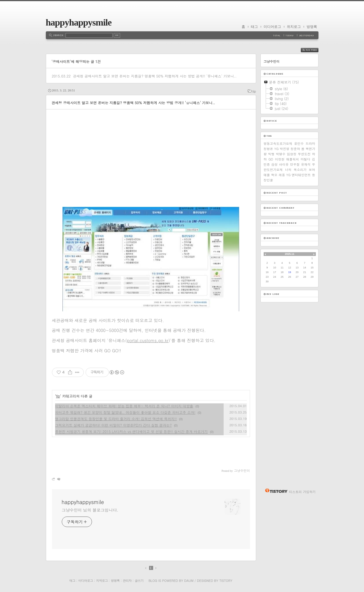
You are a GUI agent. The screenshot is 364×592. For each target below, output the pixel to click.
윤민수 (299, 144)
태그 (254, 27)
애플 (267, 175)
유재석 (306, 164)
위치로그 (294, 27)
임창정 (292, 154)
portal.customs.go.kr (147, 340)
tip (254, 91)
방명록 (312, 27)
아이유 (284, 164)
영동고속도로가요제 (278, 144)
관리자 (127, 581)
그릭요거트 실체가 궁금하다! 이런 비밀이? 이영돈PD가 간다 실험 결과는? (113, 425)
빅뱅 (271, 154)
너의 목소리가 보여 (300, 170)
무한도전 (304, 154)
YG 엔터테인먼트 (299, 175)
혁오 (274, 175)
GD (271, 159)
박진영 (284, 149)
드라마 (310, 144)
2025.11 (290, 254)
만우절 (295, 164)
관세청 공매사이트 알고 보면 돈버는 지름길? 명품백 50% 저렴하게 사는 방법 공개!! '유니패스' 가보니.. (155, 76)
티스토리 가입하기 (303, 492)
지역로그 (102, 581)
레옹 (282, 175)
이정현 (280, 159)
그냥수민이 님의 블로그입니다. (90, 510)
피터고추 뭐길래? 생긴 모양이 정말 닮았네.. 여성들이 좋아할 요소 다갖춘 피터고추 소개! (125, 412)
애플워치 (293, 159)
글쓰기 (139, 581)
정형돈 (268, 149)
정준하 (295, 149)
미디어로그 (272, 27)
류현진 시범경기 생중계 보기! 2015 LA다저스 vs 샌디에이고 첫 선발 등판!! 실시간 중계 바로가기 (132, 431)
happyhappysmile (79, 22)
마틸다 (306, 159)
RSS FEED (314, 50)
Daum (189, 581)
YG (277, 149)
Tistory (226, 581)
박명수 (281, 154)
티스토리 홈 (275, 491)
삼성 (274, 164)
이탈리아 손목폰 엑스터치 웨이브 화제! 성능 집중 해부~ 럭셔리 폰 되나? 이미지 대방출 (124, 406)
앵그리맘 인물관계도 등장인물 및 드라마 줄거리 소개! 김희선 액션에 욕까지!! (116, 419)
